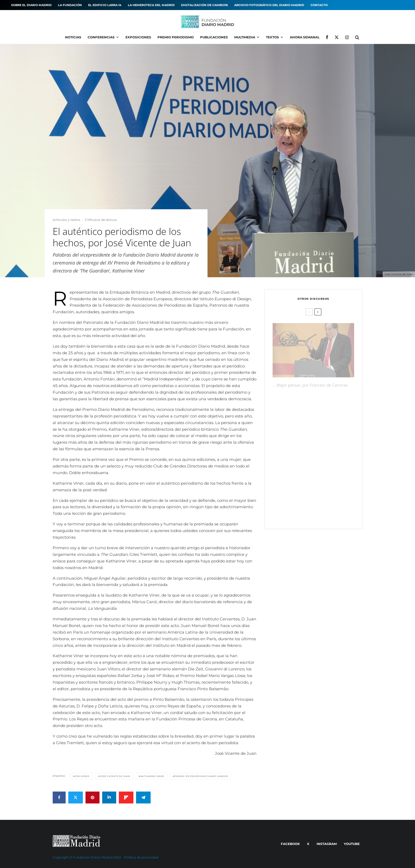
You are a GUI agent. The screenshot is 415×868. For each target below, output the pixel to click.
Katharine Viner (152, 776)
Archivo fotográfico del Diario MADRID (269, 5)
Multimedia (245, 37)
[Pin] (93, 797)
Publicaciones (214, 37)
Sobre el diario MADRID (31, 5)
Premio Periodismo (176, 37)
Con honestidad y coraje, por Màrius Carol (321, 435)
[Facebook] (327, 37)
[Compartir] (59, 797)
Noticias (73, 37)
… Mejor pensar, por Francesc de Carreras (310, 383)
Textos (272, 37)
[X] (337, 37)
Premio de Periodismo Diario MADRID (201, 776)
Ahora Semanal (305, 37)
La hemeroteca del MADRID (151, 5)
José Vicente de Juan (115, 776)
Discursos (82, 776)
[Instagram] (347, 37)
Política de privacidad (141, 857)
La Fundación (70, 5)
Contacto (319, 5)
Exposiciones (138, 37)
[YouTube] (351, 844)
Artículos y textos (66, 220)
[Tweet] (76, 797)
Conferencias (101, 37)
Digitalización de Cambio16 (204, 5)
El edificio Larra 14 (105, 5)
